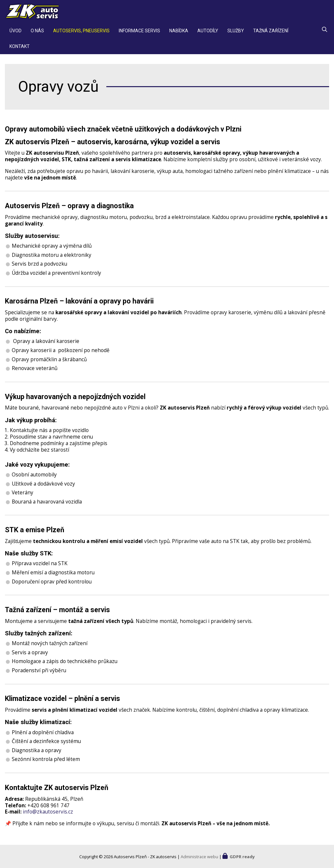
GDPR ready (242, 857)
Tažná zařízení (271, 34)
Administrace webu (199, 857)
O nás (37, 34)
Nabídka (179, 34)
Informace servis (139, 34)
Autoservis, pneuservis (81, 34)
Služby (236, 34)
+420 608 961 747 (48, 809)
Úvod (15, 34)
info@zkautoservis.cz (48, 815)
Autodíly (208, 34)
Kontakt (20, 50)
